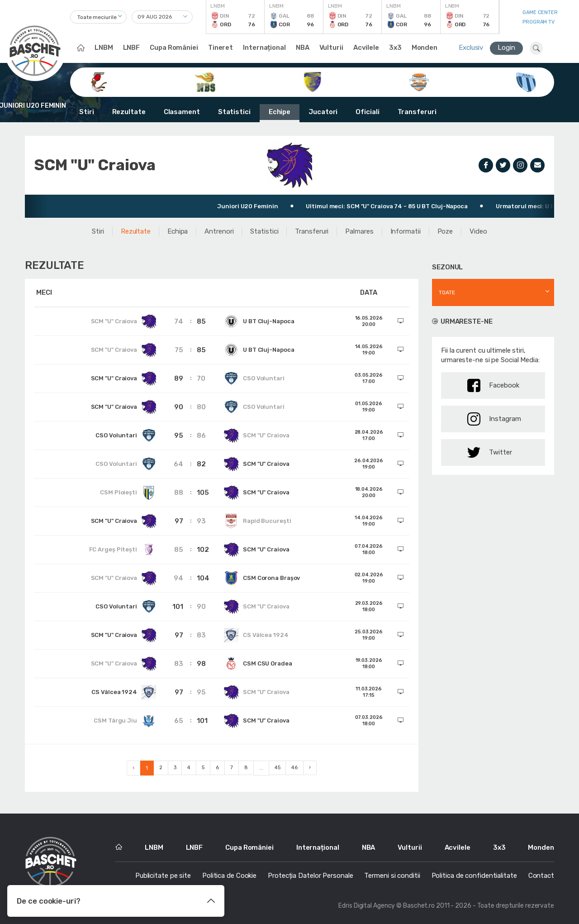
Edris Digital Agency (367, 906)
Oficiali (367, 112)
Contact (541, 876)
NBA (303, 48)
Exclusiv (471, 48)
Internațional (264, 48)
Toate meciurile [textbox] (97, 17)
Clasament (182, 112)
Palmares (359, 231)
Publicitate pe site (163, 876)
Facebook (493, 385)
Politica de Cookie (229, 876)
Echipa (178, 231)
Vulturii (331, 48)
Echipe (280, 112)
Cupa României (174, 48)
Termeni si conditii (392, 876)
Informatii (406, 231)
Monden (425, 48)
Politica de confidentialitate (474, 876)
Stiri (87, 112)
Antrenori (219, 231)
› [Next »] (310, 768)
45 (278, 768)
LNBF (132, 48)
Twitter (490, 452)
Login (506, 48)
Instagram (494, 419)
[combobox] (98, 17)
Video (478, 231)
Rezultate (129, 112)
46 (294, 768)
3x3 (395, 48)
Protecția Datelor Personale (310, 876)
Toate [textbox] (447, 292)
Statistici (234, 112)
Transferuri (417, 112)
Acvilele (366, 48)
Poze (445, 231)
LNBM (104, 48)
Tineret (221, 48)
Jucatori (323, 112)
